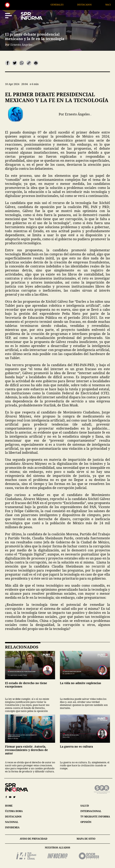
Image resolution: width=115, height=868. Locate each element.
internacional (91, 811)
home (9, 806)
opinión (86, 822)
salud (85, 806)
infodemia (12, 827)
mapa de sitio (86, 839)
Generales (64, 5)
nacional (12, 822)
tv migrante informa (95, 817)
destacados (13, 817)
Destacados (92, 5)
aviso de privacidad (33, 839)
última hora (14, 811)
